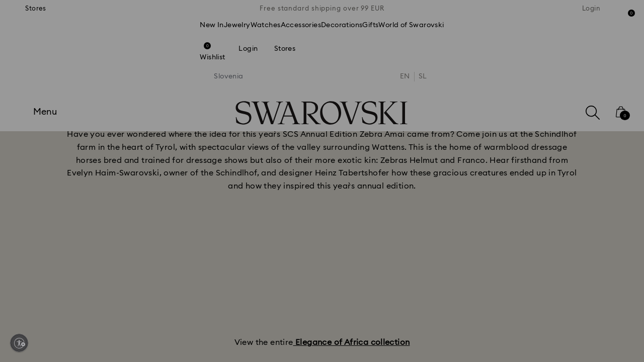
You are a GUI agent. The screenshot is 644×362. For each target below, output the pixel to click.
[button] (488, 122)
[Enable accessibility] (19, 343)
